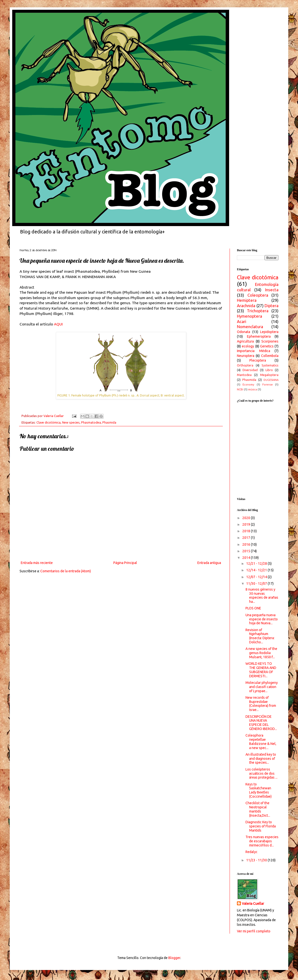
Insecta (272, 290)
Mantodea (244, 375)
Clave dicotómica (48, 422)
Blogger (174, 958)
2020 (247, 518)
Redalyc (251, 852)
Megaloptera (269, 375)
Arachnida (246, 306)
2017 (247, 538)
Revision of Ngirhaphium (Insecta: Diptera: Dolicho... (260, 636)
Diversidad (250, 370)
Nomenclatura (250, 327)
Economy (248, 385)
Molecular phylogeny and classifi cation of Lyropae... (262, 687)
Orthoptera (245, 365)
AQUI (58, 324)
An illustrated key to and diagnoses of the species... (261, 759)
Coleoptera (258, 295)
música (253, 389)
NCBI (240, 389)
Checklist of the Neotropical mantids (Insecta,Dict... (258, 809)
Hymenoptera (250, 316)
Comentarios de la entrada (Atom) (66, 571)
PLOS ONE (253, 608)
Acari (242, 321)
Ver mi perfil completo (254, 931)
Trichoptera (258, 311)
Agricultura (245, 341)
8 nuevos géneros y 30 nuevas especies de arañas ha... (262, 595)
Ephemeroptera (259, 336)
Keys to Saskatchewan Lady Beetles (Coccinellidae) (259, 790)
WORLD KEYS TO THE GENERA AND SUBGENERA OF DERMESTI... (261, 670)
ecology (248, 346)
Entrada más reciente (37, 563)
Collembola (270, 356)
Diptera (271, 306)
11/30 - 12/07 (257, 584)
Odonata (244, 332)
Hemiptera (247, 300)
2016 (247, 544)
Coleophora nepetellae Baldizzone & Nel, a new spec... (261, 741)
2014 (247, 558)
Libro (269, 370)
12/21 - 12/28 (257, 563)
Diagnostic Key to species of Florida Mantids (261, 826)
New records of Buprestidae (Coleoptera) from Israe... (261, 704)
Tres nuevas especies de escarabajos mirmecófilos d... (262, 841)
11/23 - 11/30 (257, 860)
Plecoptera (258, 360)
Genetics (267, 346)
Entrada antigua (209, 563)
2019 (247, 524)
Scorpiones (270, 341)
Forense (268, 385)
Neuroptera (246, 356)
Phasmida (109, 422)
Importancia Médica (254, 351)
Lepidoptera (269, 332)
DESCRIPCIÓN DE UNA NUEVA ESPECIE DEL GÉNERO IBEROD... (261, 723)
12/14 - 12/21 (257, 570)
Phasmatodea (91, 422)
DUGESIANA (271, 380)
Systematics (270, 365)
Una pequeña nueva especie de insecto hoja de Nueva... (262, 619)
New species (71, 422)
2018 (247, 531)
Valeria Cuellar (253, 904)
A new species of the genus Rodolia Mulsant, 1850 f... (261, 653)
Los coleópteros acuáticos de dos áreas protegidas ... (261, 773)
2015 (247, 551)
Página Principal (125, 563)
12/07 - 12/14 (257, 577)
